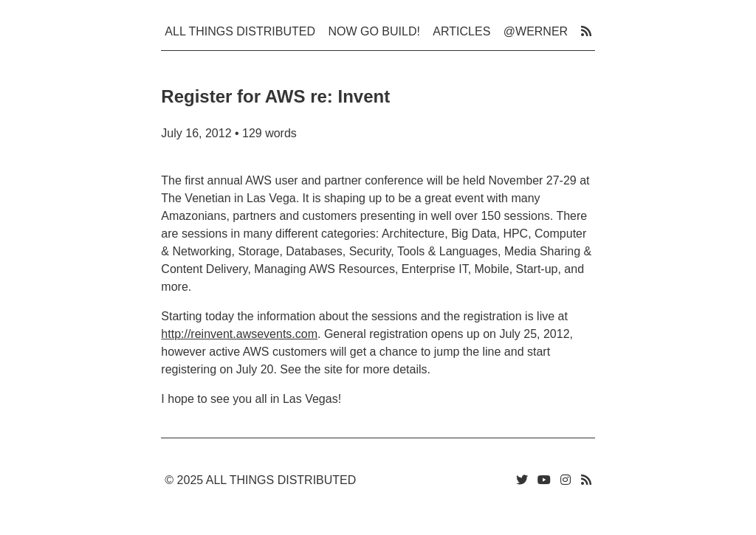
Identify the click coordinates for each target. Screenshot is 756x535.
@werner (536, 31)
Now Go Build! (374, 31)
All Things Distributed (240, 31)
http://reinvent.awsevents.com (239, 334)
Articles (461, 31)
